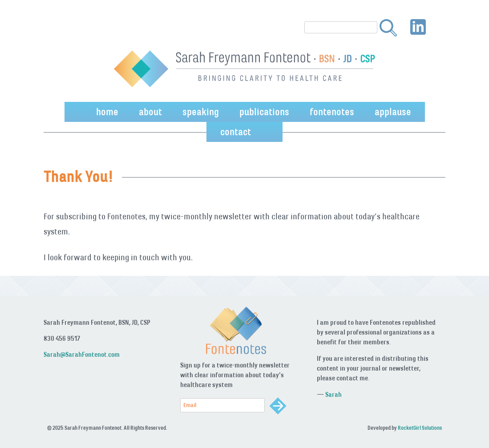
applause (393, 112)
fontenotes (332, 112)
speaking (201, 112)
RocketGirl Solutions (420, 428)
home (107, 112)
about (150, 112)
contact (236, 132)
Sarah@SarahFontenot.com (82, 354)
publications (264, 112)
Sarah (333, 394)
